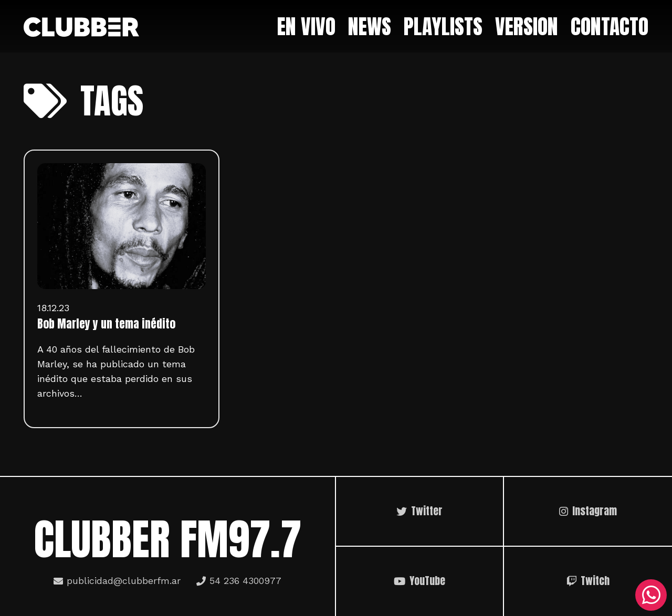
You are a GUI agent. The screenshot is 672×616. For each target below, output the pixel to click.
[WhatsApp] (651, 595)
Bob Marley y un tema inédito (106, 324)
